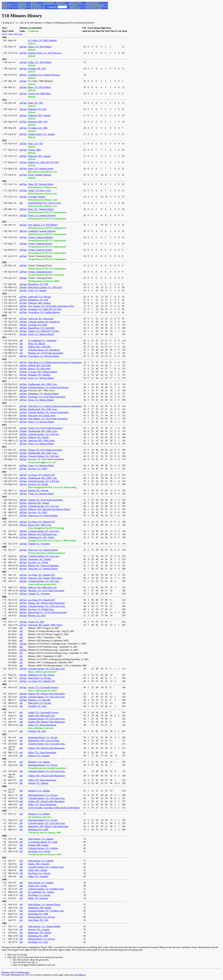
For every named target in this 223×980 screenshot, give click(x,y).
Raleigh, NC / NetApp (38, 490)
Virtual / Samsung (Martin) (40, 237)
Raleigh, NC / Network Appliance (43, 566)
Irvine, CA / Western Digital (41, 334)
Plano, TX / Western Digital (41, 169)
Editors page (75, 8)
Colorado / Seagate (37, 197)
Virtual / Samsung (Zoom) (40, 244)
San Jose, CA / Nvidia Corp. (41, 609)
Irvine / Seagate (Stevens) (40, 175)
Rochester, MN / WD (38, 122)
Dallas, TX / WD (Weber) (40, 47)
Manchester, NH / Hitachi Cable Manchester (48, 826)
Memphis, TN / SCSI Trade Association (46, 591)
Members (74, 6)
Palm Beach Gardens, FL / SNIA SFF (45, 287)
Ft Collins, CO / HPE (38, 128)
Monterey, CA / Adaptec (39, 762)
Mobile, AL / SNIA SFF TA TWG (43, 162)
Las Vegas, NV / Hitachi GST (42, 475)
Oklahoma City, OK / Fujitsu (41, 537)
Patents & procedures (96, 6)
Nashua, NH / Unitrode (39, 864)
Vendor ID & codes (95, 8)
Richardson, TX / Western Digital (43, 394)
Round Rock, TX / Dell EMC (41, 328)
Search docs (37, 8)
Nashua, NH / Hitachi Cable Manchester (46, 603)
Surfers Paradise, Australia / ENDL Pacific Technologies (54, 808)
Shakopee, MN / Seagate (39, 115)
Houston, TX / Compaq (39, 756)
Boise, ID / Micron (37, 344)
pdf (21, 47)
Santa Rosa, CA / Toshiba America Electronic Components (55, 362)
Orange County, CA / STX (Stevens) (45, 53)
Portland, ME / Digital (38, 845)
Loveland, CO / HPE (37, 325)
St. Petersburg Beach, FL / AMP (43, 842)
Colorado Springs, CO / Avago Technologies (48, 387)
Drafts (34, 3)
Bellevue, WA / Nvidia (38, 437)
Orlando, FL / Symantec (39, 544)
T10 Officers (80, 975)
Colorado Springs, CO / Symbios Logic (46, 867)
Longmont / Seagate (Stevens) (42, 231)
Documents (36, 6)
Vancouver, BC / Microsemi (41, 319)
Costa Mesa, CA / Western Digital (43, 356)
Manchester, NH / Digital (40, 908)
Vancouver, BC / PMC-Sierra (41, 440)
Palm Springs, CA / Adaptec (41, 839)
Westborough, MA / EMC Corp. (43, 384)
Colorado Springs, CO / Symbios (43, 848)
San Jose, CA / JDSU (38, 469)
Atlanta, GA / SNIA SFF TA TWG (44, 331)
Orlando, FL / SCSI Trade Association (45, 500)
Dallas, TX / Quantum (38, 876)
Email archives (76, 3)
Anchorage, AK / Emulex (40, 559)
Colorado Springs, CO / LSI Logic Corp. (47, 606)
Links (4, 8)
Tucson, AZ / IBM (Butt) (39, 94)
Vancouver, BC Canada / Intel (42, 415)
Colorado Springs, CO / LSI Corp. (44, 434)
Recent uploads (93, 3)
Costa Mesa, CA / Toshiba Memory (44, 312)
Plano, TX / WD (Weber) (39, 87)
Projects (23, 3)
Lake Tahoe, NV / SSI (38, 920)
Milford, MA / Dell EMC (39, 347)
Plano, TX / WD (35, 103)
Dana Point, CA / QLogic (40, 678)
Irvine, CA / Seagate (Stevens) (42, 215)
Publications (50, 3)
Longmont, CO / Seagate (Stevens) (44, 75)
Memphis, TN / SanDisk (39, 375)
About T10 (6, 6)
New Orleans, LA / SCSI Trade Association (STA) (51, 306)
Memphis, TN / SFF (37, 109)
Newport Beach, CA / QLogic (42, 917)
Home (5, 3)
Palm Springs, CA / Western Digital (44, 904)
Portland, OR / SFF (37, 69)
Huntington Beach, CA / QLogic (43, 737)
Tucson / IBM (34, 150)
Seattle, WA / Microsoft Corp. (42, 716)
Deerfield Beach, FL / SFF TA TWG (45, 203)
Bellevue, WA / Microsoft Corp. (43, 534)
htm (25, 47)
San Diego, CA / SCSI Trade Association (47, 397)
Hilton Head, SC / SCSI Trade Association (47, 612)
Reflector (61, 3)
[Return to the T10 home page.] (16, 972)
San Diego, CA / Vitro (38, 942)
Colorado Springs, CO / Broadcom (44, 322)
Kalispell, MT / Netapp (39, 503)
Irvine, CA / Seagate (37, 290)
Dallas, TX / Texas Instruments (42, 725)
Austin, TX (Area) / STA (39, 190)
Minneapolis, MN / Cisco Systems (44, 741)
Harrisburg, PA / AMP (38, 829)
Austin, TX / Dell (36, 622)
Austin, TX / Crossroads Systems (43, 687)
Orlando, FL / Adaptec (38, 783)
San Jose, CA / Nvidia (38, 484)
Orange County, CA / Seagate (41, 134)
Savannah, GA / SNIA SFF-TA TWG (45, 309)
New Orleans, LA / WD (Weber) (43, 225)
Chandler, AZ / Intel (37, 706)
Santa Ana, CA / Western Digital (43, 516)
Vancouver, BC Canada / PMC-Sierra (45, 578)
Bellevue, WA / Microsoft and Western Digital (49, 509)
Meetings (23, 6)
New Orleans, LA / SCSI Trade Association (48, 419)
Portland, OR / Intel (37, 731)
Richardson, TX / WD (38, 284)
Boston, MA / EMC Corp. (40, 525)
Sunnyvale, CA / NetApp (39, 297)
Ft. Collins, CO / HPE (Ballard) (42, 40)
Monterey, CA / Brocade (39, 700)
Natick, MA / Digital (37, 870)
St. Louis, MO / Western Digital (43, 372)
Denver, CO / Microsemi (39, 369)
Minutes (22, 8)
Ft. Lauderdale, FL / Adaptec (41, 892)
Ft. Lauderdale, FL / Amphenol (42, 340)
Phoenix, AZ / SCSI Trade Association (46, 353)
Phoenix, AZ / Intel (37, 616)
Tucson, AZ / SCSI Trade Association (45, 428)
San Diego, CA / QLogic (39, 851)
